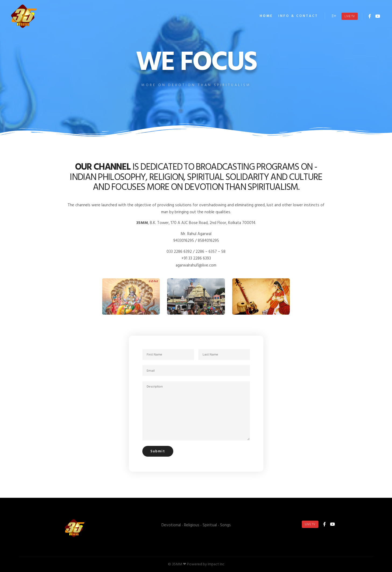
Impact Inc (216, 564)
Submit (158, 451)
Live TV (350, 16)
